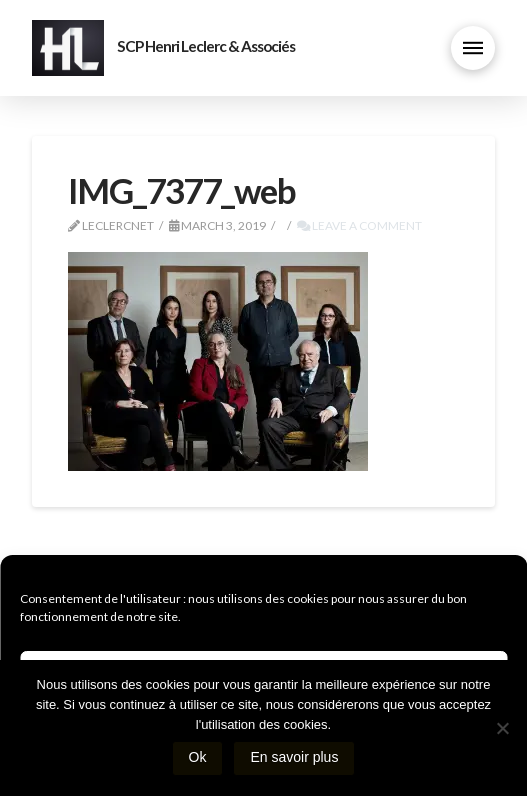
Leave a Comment (359, 225)
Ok (198, 757)
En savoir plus (294, 757)
